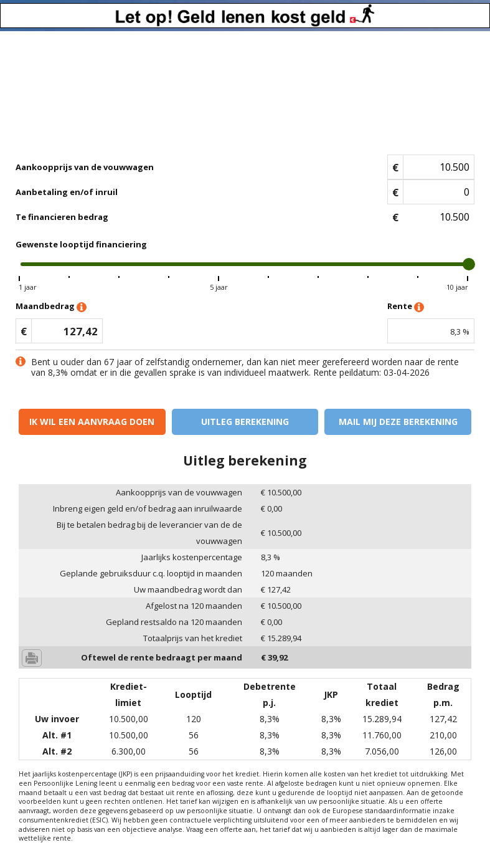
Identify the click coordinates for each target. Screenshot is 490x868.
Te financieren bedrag (62, 217)
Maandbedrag (51, 307)
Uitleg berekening (245, 422)
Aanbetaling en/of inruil (67, 192)
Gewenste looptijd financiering (81, 244)
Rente (406, 307)
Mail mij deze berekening (398, 422)
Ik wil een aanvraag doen (92, 422)
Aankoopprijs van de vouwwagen (85, 167)
